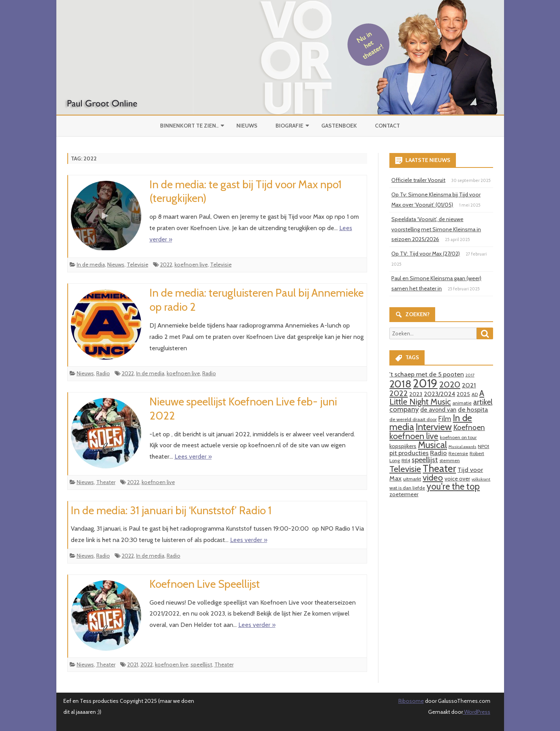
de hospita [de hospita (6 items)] (473, 409)
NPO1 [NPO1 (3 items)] (483, 446)
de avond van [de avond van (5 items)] (438, 410)
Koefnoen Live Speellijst (205, 584)
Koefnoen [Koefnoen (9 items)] (469, 427)
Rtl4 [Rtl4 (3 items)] (406, 460)
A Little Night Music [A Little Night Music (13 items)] (437, 397)
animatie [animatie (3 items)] (462, 403)
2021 (133, 664)
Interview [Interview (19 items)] (434, 427)
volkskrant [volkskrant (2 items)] (481, 479)
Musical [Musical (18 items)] (432, 445)
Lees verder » (193, 456)
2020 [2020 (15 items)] (450, 384)
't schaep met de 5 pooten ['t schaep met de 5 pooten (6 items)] (427, 374)
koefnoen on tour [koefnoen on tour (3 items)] (458, 437)
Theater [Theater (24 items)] (439, 468)
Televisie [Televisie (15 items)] (405, 469)
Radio (103, 373)
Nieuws (247, 126)
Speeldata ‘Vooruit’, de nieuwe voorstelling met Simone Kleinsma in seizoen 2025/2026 (436, 229)
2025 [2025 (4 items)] (463, 394)
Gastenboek (339, 126)
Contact (387, 126)
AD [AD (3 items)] (475, 394)
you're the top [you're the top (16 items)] (453, 486)
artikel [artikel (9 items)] (483, 402)
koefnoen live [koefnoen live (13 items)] (414, 436)
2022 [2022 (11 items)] (399, 393)
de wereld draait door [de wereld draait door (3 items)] (413, 419)
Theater (106, 482)
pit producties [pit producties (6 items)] (409, 453)
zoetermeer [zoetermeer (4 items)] (404, 494)
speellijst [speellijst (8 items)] (425, 460)
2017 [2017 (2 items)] (470, 375)
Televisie (138, 265)
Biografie (289, 126)
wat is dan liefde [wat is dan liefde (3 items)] (407, 488)
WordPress (477, 712)
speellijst (201, 664)
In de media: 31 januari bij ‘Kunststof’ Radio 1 (171, 510)
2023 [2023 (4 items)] (416, 394)
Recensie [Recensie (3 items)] (458, 453)
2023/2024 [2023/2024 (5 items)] (439, 394)
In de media (91, 265)
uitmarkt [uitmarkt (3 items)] (412, 479)
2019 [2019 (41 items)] (425, 383)
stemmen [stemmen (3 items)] (450, 460)
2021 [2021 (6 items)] (469, 385)
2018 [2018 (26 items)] (400, 384)
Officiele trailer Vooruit (418, 180)
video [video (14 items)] (433, 478)
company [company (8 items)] (404, 409)
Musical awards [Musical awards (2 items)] (462, 447)
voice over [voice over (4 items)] (457, 479)
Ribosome (411, 701)
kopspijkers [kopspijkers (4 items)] (403, 446)
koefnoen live (191, 265)
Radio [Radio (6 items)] (438, 453)
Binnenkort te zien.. (189, 126)
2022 (166, 265)
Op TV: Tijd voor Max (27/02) (426, 254)
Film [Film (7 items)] (445, 419)
